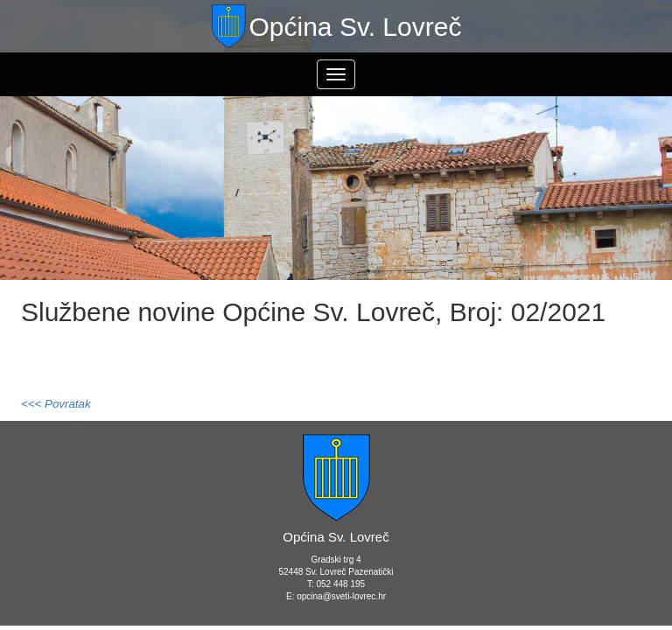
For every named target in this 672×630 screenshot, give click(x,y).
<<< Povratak (56, 404)
